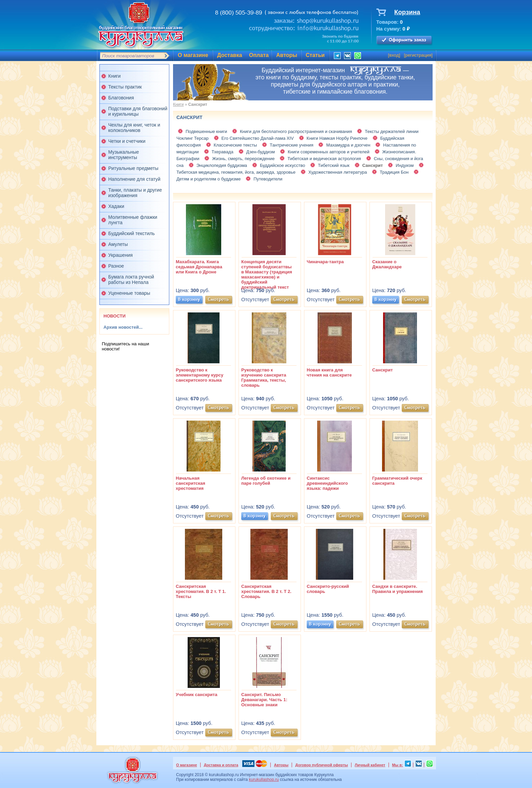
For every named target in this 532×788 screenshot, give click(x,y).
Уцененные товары (129, 293)
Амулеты (118, 244)
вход (394, 55)
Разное (116, 266)
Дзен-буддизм (261, 152)
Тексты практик (125, 87)
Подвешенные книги (206, 131)
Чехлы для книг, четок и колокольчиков (134, 128)
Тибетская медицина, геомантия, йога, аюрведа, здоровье (236, 172)
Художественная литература (338, 172)
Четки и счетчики (127, 141)
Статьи (315, 55)
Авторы (287, 55)
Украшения (120, 255)
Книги (115, 76)
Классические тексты (235, 145)
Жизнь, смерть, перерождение (243, 159)
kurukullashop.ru (264, 780)
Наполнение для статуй (134, 179)
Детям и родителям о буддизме (208, 179)
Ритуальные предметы (133, 168)
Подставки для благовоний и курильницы (138, 111)
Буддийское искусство (282, 165)
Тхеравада (223, 152)
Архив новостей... (123, 327)
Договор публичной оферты (321, 765)
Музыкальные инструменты (124, 155)
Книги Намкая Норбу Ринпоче (337, 138)
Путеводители (268, 179)
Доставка (230, 55)
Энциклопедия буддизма (222, 165)
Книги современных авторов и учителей (329, 152)
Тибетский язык (334, 165)
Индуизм (405, 165)
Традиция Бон (394, 172)
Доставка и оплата (221, 765)
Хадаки (116, 206)
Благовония (121, 98)
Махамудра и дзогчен (348, 145)
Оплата (259, 55)
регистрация (418, 55)
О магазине (193, 55)
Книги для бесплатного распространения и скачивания (296, 131)
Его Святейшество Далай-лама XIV (258, 138)
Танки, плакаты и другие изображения (135, 193)
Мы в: (398, 765)
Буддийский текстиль (131, 233)
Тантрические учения (292, 145)
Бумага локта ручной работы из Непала (131, 280)
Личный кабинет (370, 765)
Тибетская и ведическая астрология (324, 159)
